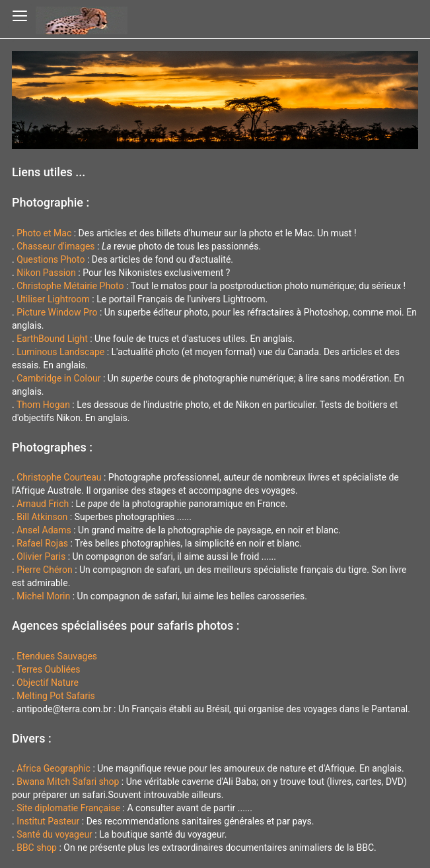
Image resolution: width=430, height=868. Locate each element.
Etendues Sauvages (57, 656)
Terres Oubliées (49, 669)
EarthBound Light (52, 339)
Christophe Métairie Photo (70, 286)
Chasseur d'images (55, 246)
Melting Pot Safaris (56, 696)
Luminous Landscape (60, 352)
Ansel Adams (44, 530)
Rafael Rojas (42, 543)
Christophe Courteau (59, 477)
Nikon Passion (46, 273)
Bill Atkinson (42, 517)
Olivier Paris (41, 556)
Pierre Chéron (45, 570)
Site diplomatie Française (68, 808)
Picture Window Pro (57, 312)
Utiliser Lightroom (53, 299)
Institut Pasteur (48, 821)
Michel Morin (43, 596)
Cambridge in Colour (58, 378)
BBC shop (37, 848)
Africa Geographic (54, 768)
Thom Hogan (43, 405)
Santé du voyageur (54, 834)
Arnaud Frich (43, 504)
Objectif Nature (48, 683)
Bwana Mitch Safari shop (68, 782)
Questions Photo (51, 259)
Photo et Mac (44, 233)
